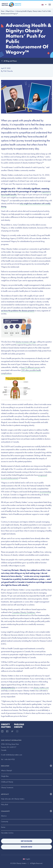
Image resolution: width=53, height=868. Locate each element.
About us (4, 816)
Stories (3, 827)
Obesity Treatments (7, 788)
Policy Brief (5, 804)
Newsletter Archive (7, 833)
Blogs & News (10, 11)
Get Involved (26, 841)
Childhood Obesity (7, 782)
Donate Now (26, 847)
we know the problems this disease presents (18, 311)
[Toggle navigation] (50, 5)
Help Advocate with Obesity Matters (13, 799)
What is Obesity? (6, 771)
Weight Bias (5, 776)
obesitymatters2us (8, 688)
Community (5, 821)
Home (3, 11)
